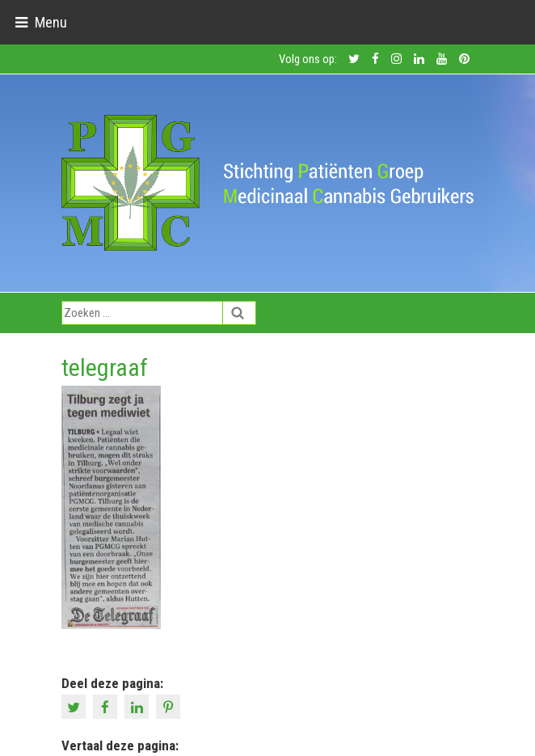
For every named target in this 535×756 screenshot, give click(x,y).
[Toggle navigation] (41, 22)
